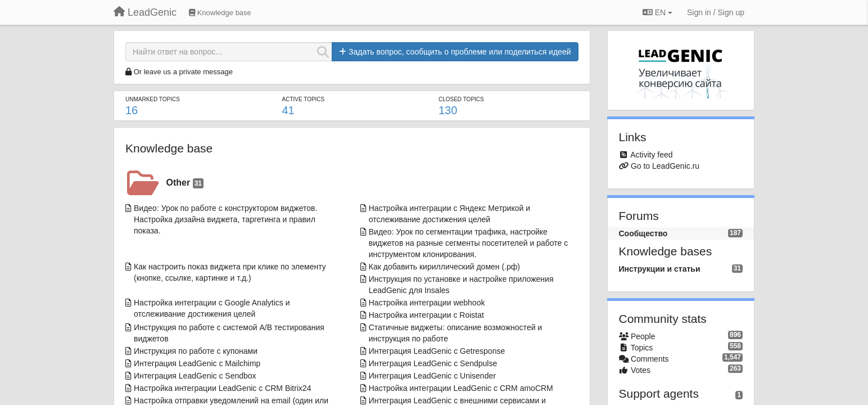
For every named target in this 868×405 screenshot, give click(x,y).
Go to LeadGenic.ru (665, 166)
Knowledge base (169, 148)
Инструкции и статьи (660, 269)
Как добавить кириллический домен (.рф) (444, 267)
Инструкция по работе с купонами (196, 351)
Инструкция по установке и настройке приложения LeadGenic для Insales (461, 285)
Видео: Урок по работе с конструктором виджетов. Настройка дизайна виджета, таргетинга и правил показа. (225, 219)
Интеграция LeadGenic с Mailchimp (197, 363)
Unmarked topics (153, 99)
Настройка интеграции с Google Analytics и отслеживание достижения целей (212, 308)
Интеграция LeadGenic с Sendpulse (433, 363)
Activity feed (651, 155)
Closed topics (461, 99)
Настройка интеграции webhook (427, 303)
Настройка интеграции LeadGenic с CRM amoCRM (461, 388)
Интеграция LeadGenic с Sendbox (195, 376)
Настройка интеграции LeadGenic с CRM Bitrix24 (223, 388)
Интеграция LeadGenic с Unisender (432, 376)
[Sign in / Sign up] (716, 12)
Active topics (303, 99)
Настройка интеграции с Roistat (426, 315)
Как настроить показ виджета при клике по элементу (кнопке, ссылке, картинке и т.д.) (230, 272)
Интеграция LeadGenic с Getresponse (437, 351)
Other (185, 183)
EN (657, 12)
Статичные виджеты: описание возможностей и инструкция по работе (455, 333)
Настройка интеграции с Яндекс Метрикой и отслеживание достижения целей (449, 214)
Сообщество (643, 233)
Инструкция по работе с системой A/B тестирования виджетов (229, 333)
